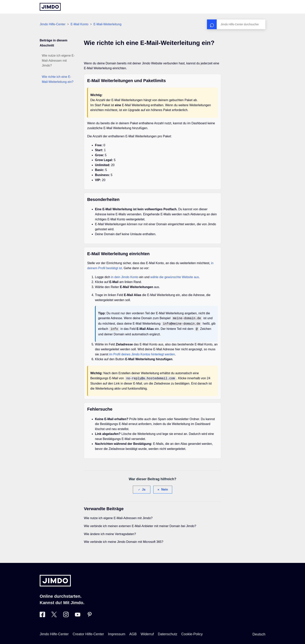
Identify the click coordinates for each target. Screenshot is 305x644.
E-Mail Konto (80, 24)
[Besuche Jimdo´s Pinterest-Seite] (89, 614)
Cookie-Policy (192, 633)
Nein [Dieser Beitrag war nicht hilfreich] (165, 488)
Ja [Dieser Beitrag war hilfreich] (144, 488)
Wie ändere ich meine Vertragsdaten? (110, 532)
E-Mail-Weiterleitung (108, 24)
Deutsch (259, 633)
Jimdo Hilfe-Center (53, 24)
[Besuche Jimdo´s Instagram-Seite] (66, 614)
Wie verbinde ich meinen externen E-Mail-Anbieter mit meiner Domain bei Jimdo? (140, 524)
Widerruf (147, 633)
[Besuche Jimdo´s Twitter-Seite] (54, 614)
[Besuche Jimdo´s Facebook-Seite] (42, 614)
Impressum (117, 633)
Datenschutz (167, 633)
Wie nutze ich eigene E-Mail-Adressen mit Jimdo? (58, 60)
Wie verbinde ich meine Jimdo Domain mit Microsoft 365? (124, 540)
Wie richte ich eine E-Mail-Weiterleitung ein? (58, 79)
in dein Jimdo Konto (125, 277)
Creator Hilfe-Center (88, 633)
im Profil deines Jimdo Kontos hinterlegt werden (142, 353)
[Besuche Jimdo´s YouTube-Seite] (78, 614)
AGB (133, 633)
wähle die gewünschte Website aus (175, 277)
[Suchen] (236, 24)
